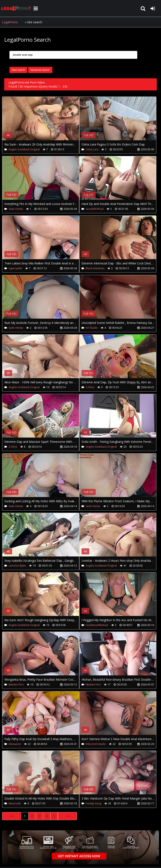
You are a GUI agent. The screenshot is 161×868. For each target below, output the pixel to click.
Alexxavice (15, 744)
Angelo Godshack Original (24, 149)
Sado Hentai (16, 209)
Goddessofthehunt (97, 625)
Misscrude (15, 803)
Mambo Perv (16, 684)
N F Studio (92, 328)
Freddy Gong (93, 803)
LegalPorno (10, 22)
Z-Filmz (90, 387)
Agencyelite (15, 268)
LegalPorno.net (17, 8)
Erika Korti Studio (96, 744)
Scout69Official (95, 209)
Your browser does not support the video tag (46, 121)
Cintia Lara (92, 149)
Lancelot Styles (17, 566)
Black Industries (95, 268)
